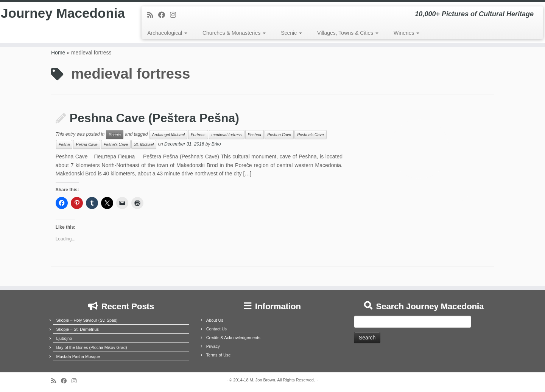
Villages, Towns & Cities (348, 33)
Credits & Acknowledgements (233, 338)
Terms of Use (219, 355)
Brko (216, 144)
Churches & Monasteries (234, 33)
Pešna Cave (86, 144)
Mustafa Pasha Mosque (78, 356)
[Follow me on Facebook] (164, 15)
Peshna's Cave (310, 135)
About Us (215, 320)
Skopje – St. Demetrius (78, 329)
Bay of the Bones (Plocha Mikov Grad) (92, 347)
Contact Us (216, 329)
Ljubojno (64, 338)
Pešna (64, 144)
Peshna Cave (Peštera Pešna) (154, 118)
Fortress (198, 135)
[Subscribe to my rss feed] (153, 15)
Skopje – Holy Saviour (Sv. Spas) (87, 320)
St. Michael (144, 144)
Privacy (213, 346)
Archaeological (167, 33)
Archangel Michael (168, 135)
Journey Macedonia (63, 24)
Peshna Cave (279, 135)
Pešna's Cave (116, 144)
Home (58, 53)
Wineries (406, 33)
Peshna (255, 135)
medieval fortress (227, 135)
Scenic (291, 33)
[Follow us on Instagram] (175, 15)
